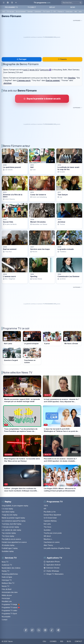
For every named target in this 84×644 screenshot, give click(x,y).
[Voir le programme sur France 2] (32, 338)
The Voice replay (8, 536)
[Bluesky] (39, 630)
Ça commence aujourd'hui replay (14, 521)
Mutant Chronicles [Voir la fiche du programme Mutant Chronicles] (38, 222)
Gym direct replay (8, 512)
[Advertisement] (42, 37)
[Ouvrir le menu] (4, 3)
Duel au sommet (53, 80)
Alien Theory (48, 545)
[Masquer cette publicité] (78, 21)
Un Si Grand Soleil (50, 518)
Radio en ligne (7, 577)
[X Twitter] (32, 630)
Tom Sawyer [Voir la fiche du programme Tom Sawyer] (63, 195)
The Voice (47, 527)
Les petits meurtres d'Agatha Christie (57, 548)
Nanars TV (6, 586)
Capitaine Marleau (50, 521)
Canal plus (69, 12)
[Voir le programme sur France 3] (52, 338)
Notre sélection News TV (18, 373)
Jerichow (7, 83)
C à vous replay (7, 509)
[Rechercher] (80, 3)
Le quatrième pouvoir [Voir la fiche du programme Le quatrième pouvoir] (12, 167)
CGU (44, 641)
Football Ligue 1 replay (10, 548)
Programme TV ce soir (16, 328)
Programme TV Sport (9, 614)
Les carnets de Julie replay (11, 530)
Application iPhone (52, 562)
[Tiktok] (52, 630)
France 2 (61, 12)
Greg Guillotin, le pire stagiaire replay (15, 506)
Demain (30, 12)
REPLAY (52, 7)
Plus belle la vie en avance (11, 539)
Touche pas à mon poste (53, 533)
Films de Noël (7, 589)
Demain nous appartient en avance (14, 542)
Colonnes (38, 12)
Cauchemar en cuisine (52, 542)
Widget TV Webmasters (54, 574)
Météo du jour (7, 595)
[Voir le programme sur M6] (32, 356)
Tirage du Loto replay (10, 515)
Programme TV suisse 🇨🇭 (11, 607)
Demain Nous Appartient (52, 515)
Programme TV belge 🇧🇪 (11, 604)
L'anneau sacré (24, 80)
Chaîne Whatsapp (51, 571)
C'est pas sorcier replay (10, 527)
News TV (5, 562)
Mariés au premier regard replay (13, 518)
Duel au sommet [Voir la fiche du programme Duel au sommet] (10, 249)
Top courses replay (9, 533)
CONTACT (79, 641)
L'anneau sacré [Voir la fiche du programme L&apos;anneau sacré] (9, 276)
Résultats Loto (7, 601)
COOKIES (53, 641)
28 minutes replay (8, 545)
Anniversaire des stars (10, 592)
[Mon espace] (8, 3)
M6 (76, 12)
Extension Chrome (52, 568)
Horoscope (6, 598)
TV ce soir (11, 12)
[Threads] (45, 630)
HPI (45, 509)
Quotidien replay (8, 551)
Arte (80, 12)
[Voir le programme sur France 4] (72, 338)
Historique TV (7, 580)
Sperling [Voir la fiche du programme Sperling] (34, 276)
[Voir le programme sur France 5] (12, 356)
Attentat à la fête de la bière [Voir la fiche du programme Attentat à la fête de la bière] (13, 196)
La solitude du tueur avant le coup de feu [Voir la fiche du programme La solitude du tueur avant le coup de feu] (68, 168)
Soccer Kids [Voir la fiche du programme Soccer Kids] (8, 222)
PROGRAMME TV (11, 7)
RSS (62, 641)
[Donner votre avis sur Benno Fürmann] (42, 99)
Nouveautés (6, 617)
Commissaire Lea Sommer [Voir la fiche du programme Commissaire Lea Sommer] (69, 276)
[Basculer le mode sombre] (12, 3)
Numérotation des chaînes (11, 568)
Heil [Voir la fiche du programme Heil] (32, 167)
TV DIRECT (32, 7)
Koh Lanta (47, 524)
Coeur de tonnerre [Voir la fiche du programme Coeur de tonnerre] (38, 195)
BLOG (69, 641)
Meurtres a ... (48, 539)
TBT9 (46, 506)
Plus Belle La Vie (50, 512)
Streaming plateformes (10, 574)
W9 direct (47, 536)
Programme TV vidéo (9, 610)
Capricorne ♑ (46, 70)
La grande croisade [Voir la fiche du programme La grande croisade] (66, 249)
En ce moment (21, 12)
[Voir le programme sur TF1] (12, 338)
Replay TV (6, 571)
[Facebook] (26, 630)
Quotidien (47, 530)
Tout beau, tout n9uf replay (12, 524)
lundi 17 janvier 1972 (31, 70)
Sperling (72, 78)
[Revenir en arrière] (16, 3)
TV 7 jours (47, 12)
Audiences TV (7, 565)
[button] (58, 630)
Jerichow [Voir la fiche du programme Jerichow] (61, 222)
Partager (22, 59)
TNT (4, 12)
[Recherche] (72, 3)
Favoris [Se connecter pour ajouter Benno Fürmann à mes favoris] (62, 59)
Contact (5, 620)
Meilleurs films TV (8, 583)
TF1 (55, 12)
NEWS (73, 7)
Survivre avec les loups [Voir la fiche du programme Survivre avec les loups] (40, 249)
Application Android (52, 565)
